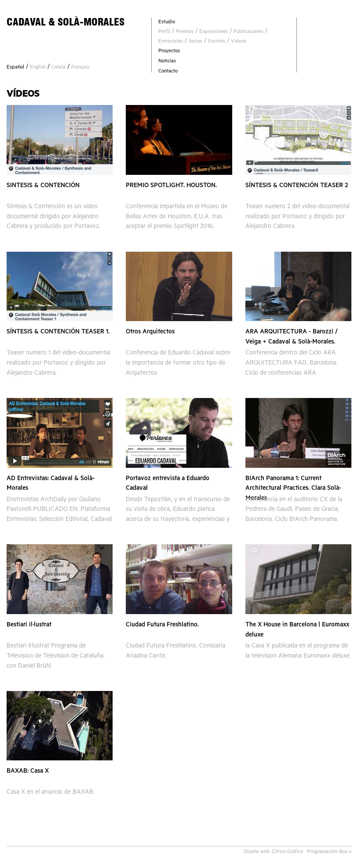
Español (15, 68)
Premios (185, 32)
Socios (195, 42)
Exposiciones (214, 32)
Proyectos (169, 52)
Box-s (345, 852)
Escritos (217, 42)
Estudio (167, 23)
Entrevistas (171, 42)
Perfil (164, 32)
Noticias (167, 62)
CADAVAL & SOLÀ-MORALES (66, 22)
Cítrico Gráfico (287, 852)
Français (80, 68)
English (38, 68)
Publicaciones (248, 32)
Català (58, 68)
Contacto (168, 72)
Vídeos (239, 42)
